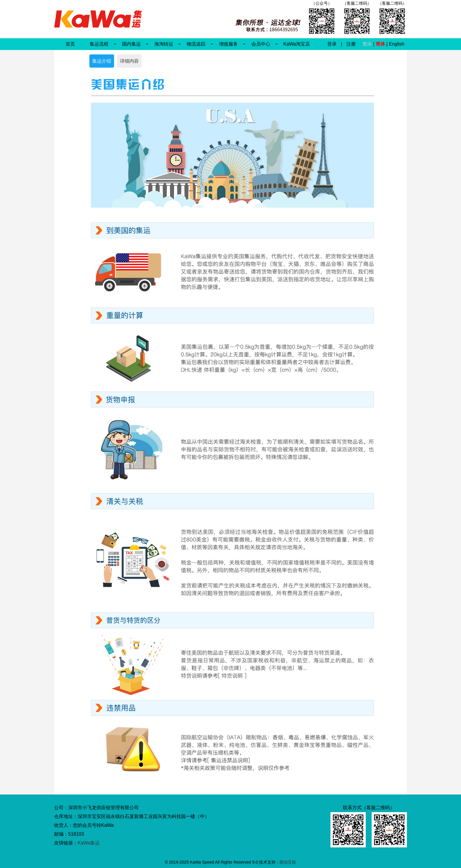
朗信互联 (288, 862)
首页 (70, 44)
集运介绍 (102, 61)
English (397, 44)
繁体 (367, 44)
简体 (380, 44)
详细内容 (129, 61)
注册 (351, 44)
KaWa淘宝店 (297, 44)
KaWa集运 (89, 843)
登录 (332, 44)
